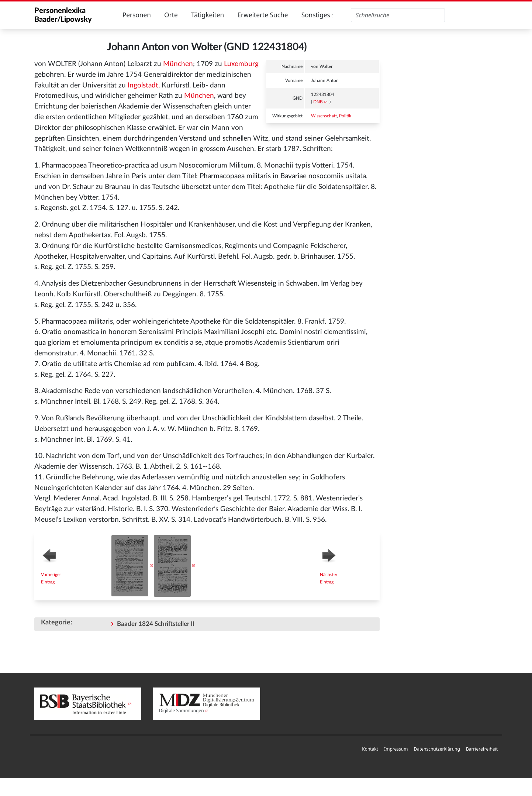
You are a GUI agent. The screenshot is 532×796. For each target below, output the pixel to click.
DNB (318, 102)
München (178, 64)
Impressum (396, 749)
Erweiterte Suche (262, 15)
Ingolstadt (143, 85)
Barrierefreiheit (482, 749)
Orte (171, 15)
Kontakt (370, 749)
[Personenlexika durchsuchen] (398, 15)
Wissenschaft (324, 116)
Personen (137, 15)
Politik (345, 116)
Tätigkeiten (208, 15)
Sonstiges (317, 15)
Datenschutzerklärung (437, 749)
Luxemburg (241, 64)
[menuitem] (370, 749)
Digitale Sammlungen (182, 711)
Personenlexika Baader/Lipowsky (63, 15)
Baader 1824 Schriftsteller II (156, 624)
